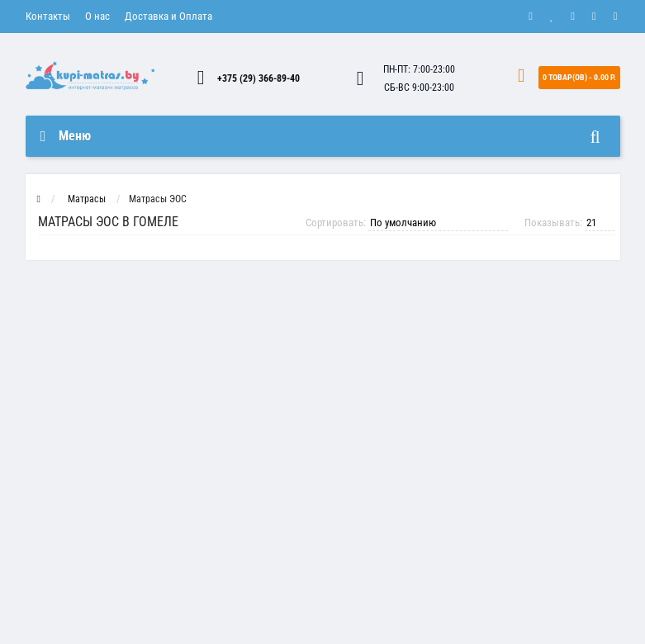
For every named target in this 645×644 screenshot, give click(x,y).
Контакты (48, 16)
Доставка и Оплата (168, 16)
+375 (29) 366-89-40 (258, 78)
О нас (97, 16)
